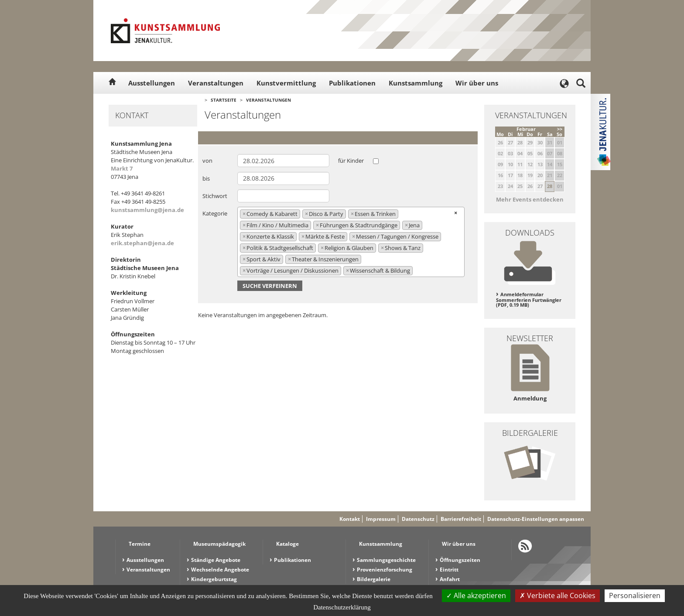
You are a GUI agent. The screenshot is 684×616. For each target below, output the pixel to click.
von (207, 161)
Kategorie (215, 213)
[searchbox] (417, 270)
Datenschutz (418, 519)
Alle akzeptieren (476, 595)
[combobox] (351, 242)
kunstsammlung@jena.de (147, 210)
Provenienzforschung (385, 570)
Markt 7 (122, 168)
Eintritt (449, 570)
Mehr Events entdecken (530, 199)
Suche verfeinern (270, 286)
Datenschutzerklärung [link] (342, 607)
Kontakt (350, 519)
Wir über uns (477, 83)
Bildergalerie (374, 579)
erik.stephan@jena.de (142, 243)
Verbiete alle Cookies (557, 595)
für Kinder (351, 161)
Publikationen (352, 83)
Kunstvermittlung (286, 83)
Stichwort (215, 196)
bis (206, 178)
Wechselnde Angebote (220, 570)
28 (550, 186)
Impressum (381, 519)
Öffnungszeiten (460, 560)
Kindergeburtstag (214, 579)
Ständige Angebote (216, 560)
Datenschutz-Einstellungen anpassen (536, 519)
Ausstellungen (152, 83)
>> (560, 129)
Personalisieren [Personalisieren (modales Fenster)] (635, 595)
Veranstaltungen (216, 83)
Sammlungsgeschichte (386, 560)
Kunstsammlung (416, 83)
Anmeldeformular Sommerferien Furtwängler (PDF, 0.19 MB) (529, 299)
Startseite (224, 100)
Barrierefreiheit (461, 519)
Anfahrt (450, 579)
